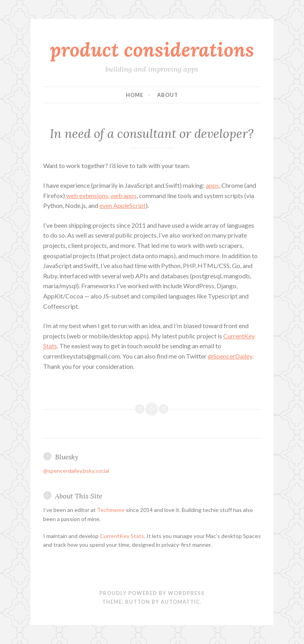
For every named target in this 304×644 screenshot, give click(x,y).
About (168, 95)
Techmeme (111, 510)
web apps (123, 195)
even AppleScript (123, 205)
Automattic (180, 602)
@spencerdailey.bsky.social (76, 471)
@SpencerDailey (230, 356)
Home (135, 95)
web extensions (87, 195)
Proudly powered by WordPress (152, 593)
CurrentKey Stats (122, 536)
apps (212, 185)
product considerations (152, 49)
